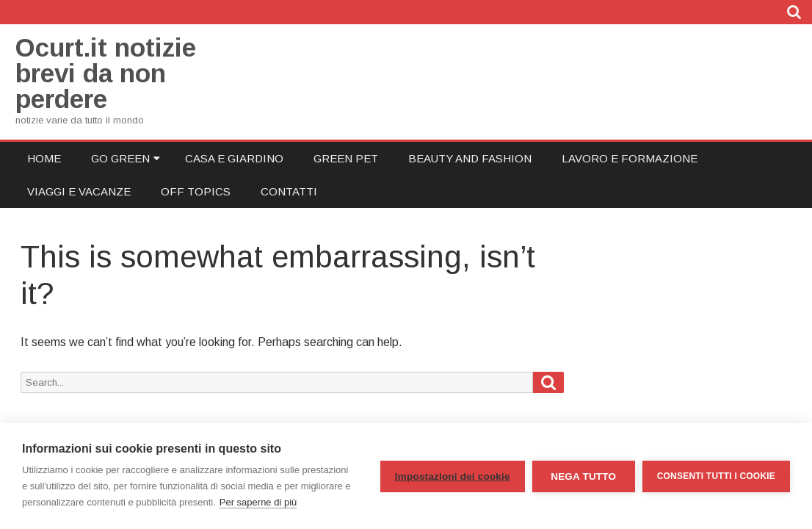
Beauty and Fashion (470, 158)
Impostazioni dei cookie (453, 476)
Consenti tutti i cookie (716, 476)
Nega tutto (583, 476)
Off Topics (196, 191)
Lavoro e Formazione (630, 158)
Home (44, 158)
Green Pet (346, 158)
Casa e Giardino (234, 158)
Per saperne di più (258, 502)
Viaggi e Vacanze (79, 191)
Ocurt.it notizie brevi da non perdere (106, 73)
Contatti (289, 191)
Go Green (120, 158)
